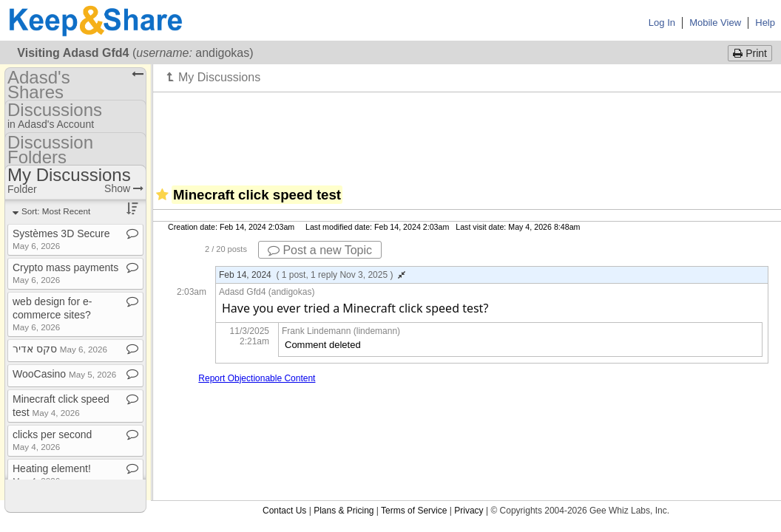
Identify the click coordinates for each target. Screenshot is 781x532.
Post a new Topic (320, 250)
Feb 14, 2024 (312, 275)
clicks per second (52, 440)
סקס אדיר (60, 349)
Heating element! (52, 474)
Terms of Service (414, 511)
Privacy (469, 511)
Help (765, 23)
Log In (662, 23)
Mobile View (715, 23)
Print (750, 53)
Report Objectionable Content (257, 378)
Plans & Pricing (344, 511)
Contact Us (284, 511)
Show (124, 188)
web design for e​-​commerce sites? (52, 314)
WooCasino (64, 374)
